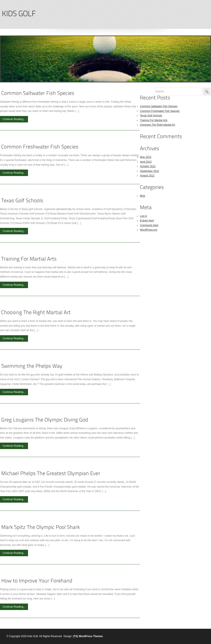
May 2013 (146, 157)
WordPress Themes (91, 636)
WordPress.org (149, 230)
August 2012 (147, 176)
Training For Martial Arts (154, 120)
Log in (144, 216)
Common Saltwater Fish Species (159, 106)
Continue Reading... (14, 119)
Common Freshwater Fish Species (160, 111)
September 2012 (150, 171)
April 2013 (146, 162)
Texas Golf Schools (151, 116)
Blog (143, 196)
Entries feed (147, 221)
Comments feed (149, 225)
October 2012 (148, 166)
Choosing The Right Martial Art (157, 125)
